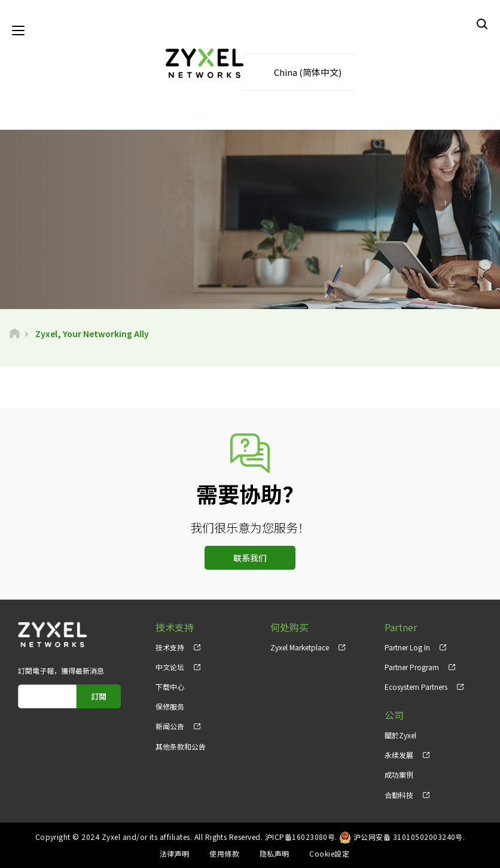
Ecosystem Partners (416, 687)
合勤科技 (399, 795)
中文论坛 (170, 667)
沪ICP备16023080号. (301, 837)
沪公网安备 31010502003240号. (409, 837)
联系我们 (250, 558)
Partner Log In (407, 647)
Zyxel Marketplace (300, 647)
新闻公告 (170, 727)
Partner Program (412, 667)
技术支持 (170, 647)
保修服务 (170, 707)
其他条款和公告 (181, 746)
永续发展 (399, 755)
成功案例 (399, 775)
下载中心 (170, 687)
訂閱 (99, 696)
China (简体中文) (308, 72)
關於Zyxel (400, 736)
